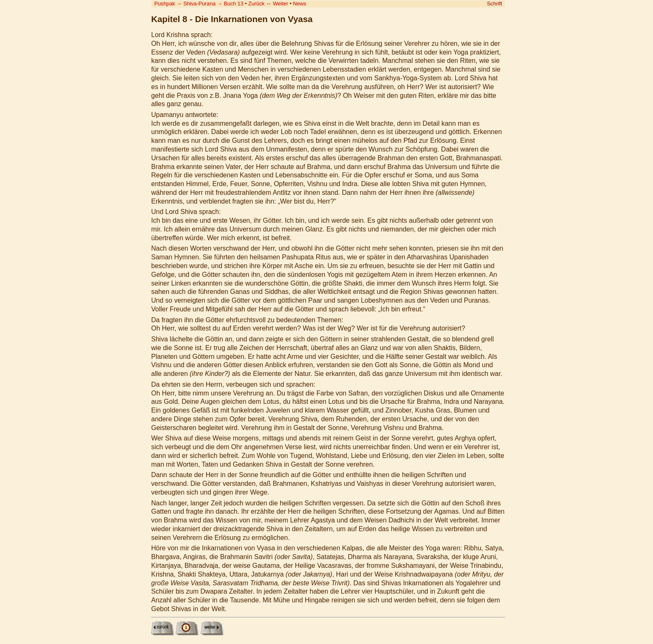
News (300, 4)
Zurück (256, 4)
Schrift (494, 4)
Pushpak (164, 4)
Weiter (280, 4)
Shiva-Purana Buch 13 (213, 4)
